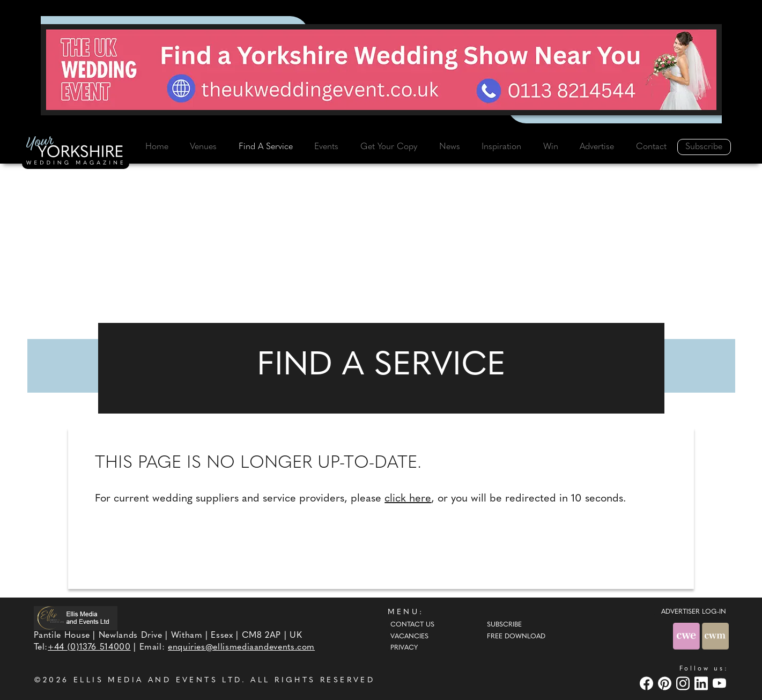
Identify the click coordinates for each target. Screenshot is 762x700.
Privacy (404, 648)
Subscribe (704, 147)
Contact (651, 147)
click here (408, 499)
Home (157, 147)
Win (551, 147)
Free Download (516, 637)
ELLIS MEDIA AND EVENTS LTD (158, 680)
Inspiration (501, 147)
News (450, 147)
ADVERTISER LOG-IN (694, 612)
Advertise (597, 147)
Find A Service (266, 147)
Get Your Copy (389, 147)
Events (326, 147)
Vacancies (409, 637)
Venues (203, 147)
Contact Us (412, 625)
